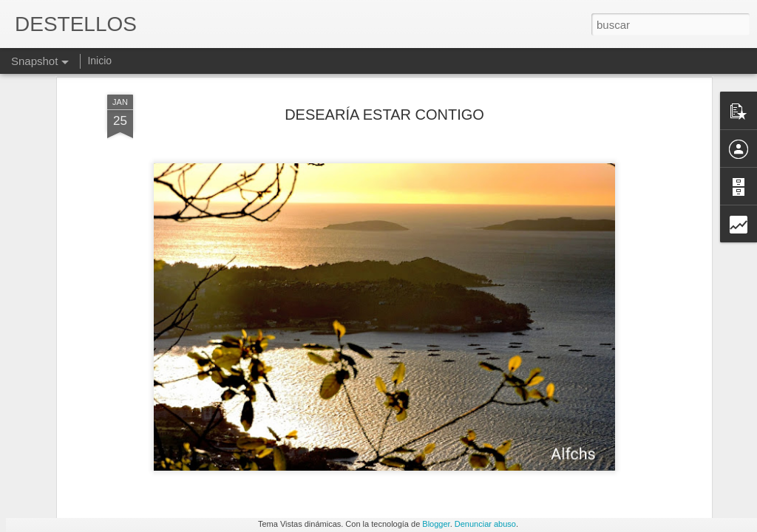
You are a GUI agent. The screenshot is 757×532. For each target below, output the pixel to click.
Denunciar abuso (485, 524)
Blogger (436, 524)
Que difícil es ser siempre (103, 464)
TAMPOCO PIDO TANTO (640, 457)
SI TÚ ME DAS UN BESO (467, 463)
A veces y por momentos (279, 455)
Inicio (99, 61)
